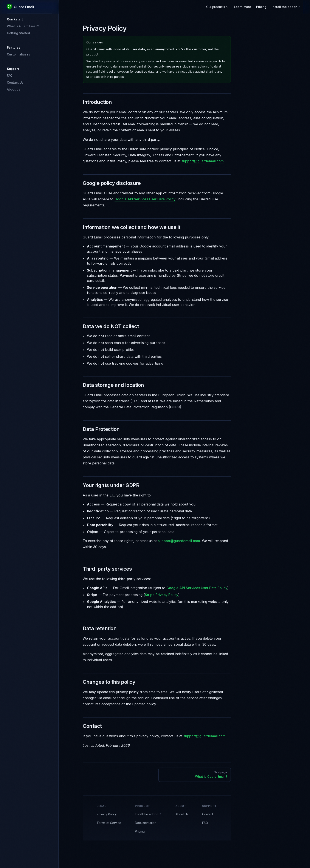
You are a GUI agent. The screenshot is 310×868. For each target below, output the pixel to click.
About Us (182, 814)
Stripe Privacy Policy (162, 595)
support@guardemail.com (203, 161)
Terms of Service (109, 823)
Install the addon (148, 814)
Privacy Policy (107, 814)
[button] (29, 19)
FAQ (205, 823)
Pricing (140, 831)
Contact (208, 814)
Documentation (146, 823)
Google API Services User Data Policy (145, 199)
